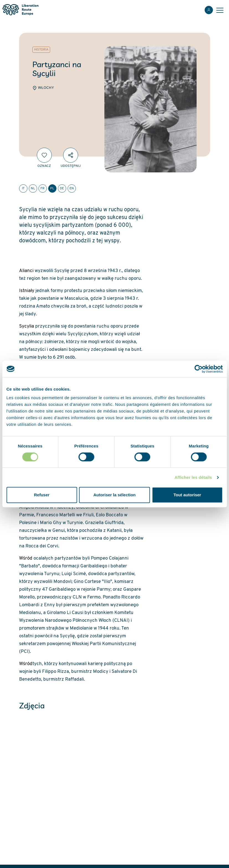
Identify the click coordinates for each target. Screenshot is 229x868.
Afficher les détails (193, 477)
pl (52, 188)
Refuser (42, 495)
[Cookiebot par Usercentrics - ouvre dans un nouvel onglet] (198, 369)
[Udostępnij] (71, 155)
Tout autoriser (187, 495)
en (72, 188)
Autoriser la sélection (114, 495)
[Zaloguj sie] (209, 10)
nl (33, 188)
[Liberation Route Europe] (20, 10)
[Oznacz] (44, 155)
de (62, 188)
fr (43, 188)
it (23, 188)
